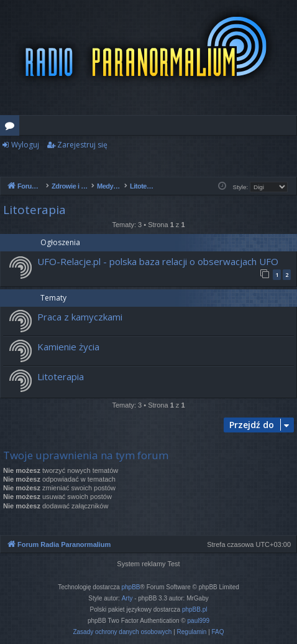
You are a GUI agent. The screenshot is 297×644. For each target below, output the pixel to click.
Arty (127, 598)
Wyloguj (25, 145)
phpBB (131, 587)
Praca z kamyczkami (80, 317)
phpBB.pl (195, 609)
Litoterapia (34, 210)
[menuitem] (122, 632)
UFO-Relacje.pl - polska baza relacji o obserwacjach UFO (158, 261)
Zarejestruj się (82, 145)
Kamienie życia (68, 347)
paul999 (199, 621)
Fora (12, 128)
